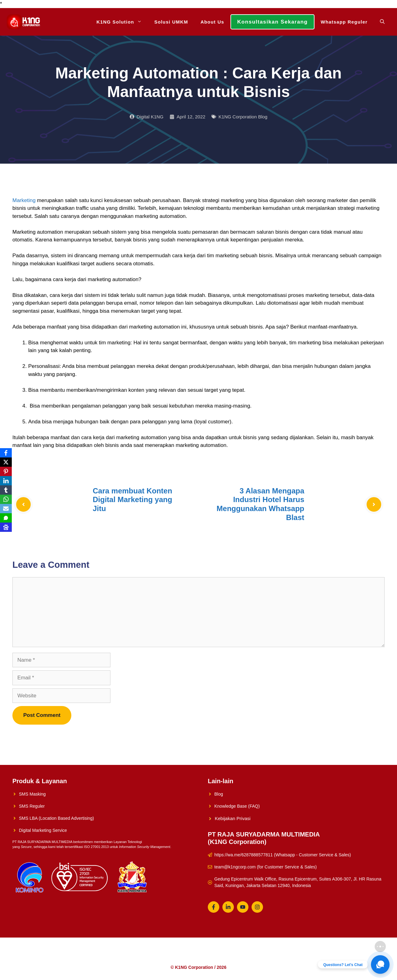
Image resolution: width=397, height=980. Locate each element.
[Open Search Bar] (382, 22)
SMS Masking (32, 794)
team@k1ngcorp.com (235, 867)
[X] (6, 462)
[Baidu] (6, 527)
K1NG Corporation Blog (243, 117)
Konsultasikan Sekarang (272, 22)
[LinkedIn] (6, 481)
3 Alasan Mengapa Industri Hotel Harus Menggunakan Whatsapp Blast (260, 504)
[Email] (6, 509)
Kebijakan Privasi (233, 818)
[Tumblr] (6, 490)
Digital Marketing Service (43, 830)
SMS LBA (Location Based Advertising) (56, 818)
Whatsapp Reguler (344, 22)
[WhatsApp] (6, 499)
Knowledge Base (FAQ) (237, 806)
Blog (219, 794)
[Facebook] (6, 453)
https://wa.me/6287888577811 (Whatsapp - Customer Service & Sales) (283, 855)
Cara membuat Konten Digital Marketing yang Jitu (132, 500)
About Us (212, 22)
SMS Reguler (32, 806)
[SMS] (6, 518)
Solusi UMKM (171, 22)
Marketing (24, 200)
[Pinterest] (6, 471)
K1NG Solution (122, 22)
